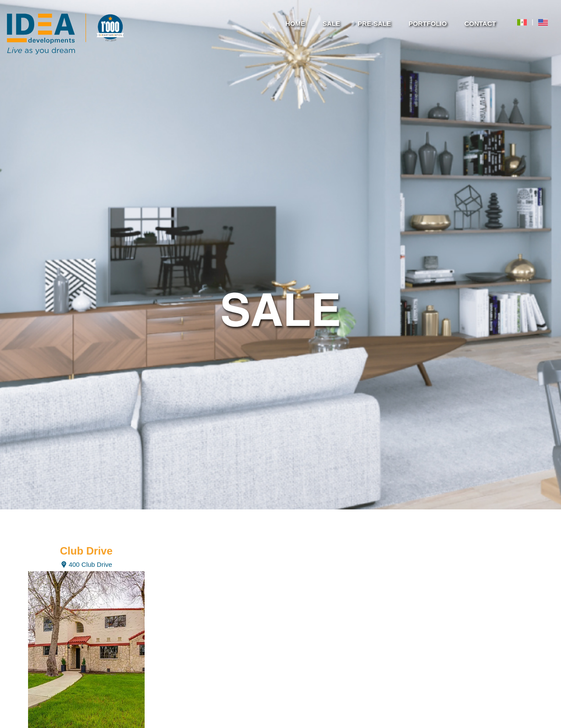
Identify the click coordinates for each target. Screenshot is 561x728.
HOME (295, 23)
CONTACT (480, 23)
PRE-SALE (374, 23)
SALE (331, 23)
